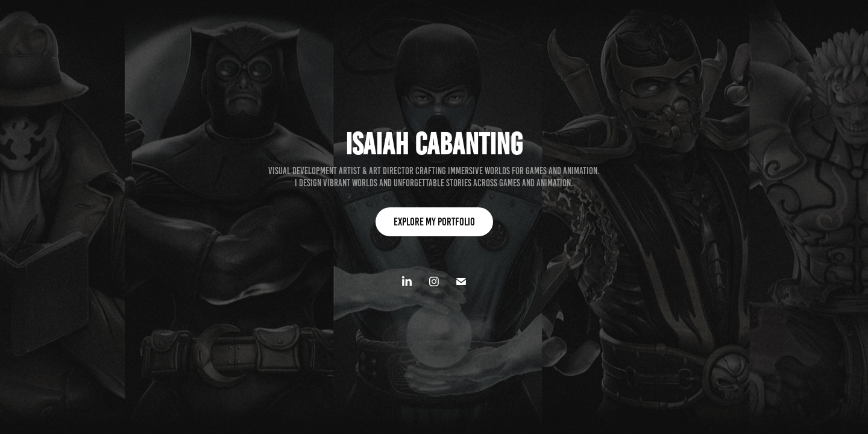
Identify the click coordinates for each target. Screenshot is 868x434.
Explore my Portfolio (434, 222)
